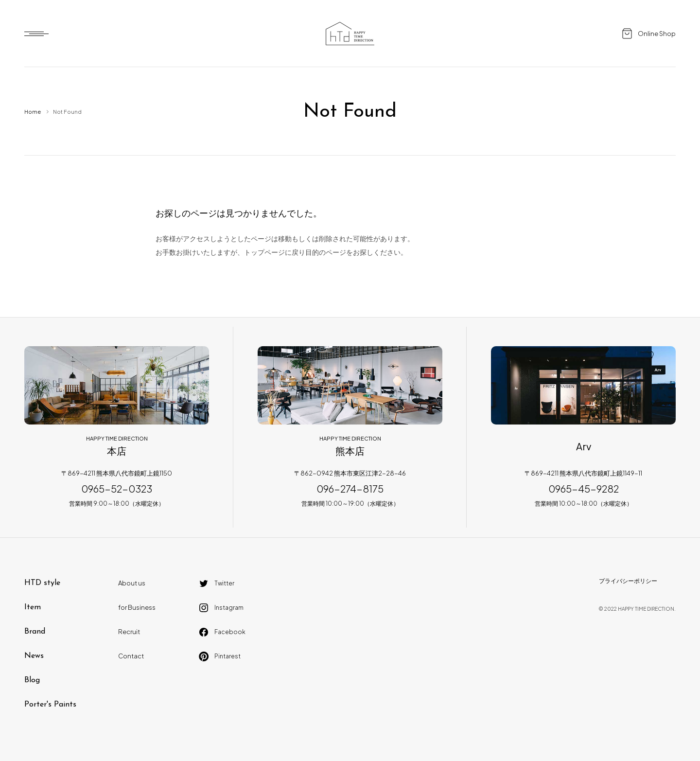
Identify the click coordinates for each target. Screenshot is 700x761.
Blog (32, 680)
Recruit (129, 632)
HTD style (42, 583)
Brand (35, 632)
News (34, 656)
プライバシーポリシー (628, 581)
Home (33, 112)
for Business (137, 607)
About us (132, 583)
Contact (131, 656)
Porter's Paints (50, 705)
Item (33, 607)
